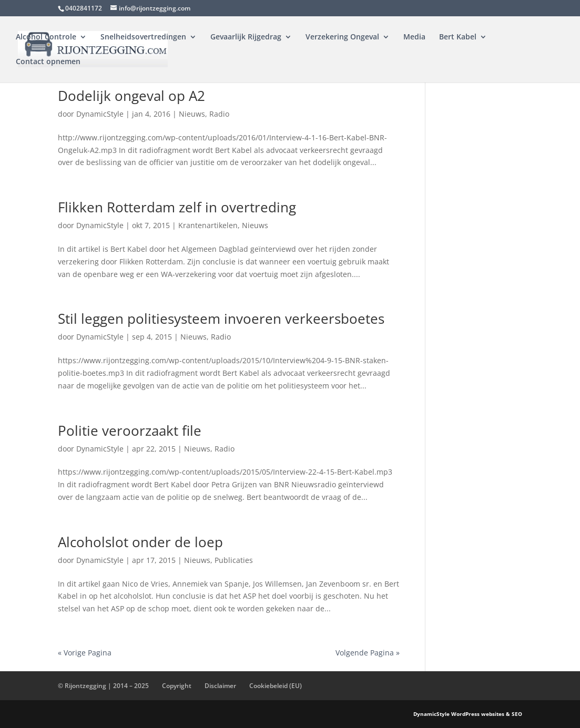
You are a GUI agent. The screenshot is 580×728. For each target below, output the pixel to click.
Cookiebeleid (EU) (276, 686)
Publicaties (234, 560)
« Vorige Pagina (85, 653)
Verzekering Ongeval (342, 37)
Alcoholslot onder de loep (140, 542)
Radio (219, 114)
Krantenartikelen (208, 225)
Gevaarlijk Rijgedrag (246, 37)
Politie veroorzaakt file (130, 430)
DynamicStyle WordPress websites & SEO (468, 714)
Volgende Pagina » (368, 653)
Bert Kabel (458, 37)
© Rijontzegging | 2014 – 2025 (103, 686)
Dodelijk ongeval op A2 (131, 96)
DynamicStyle (100, 114)
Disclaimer (220, 686)
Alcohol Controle (46, 37)
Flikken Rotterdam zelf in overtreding (177, 207)
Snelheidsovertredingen (143, 37)
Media (414, 37)
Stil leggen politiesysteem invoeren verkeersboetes (221, 319)
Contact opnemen (48, 62)
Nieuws (192, 114)
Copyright (177, 686)
